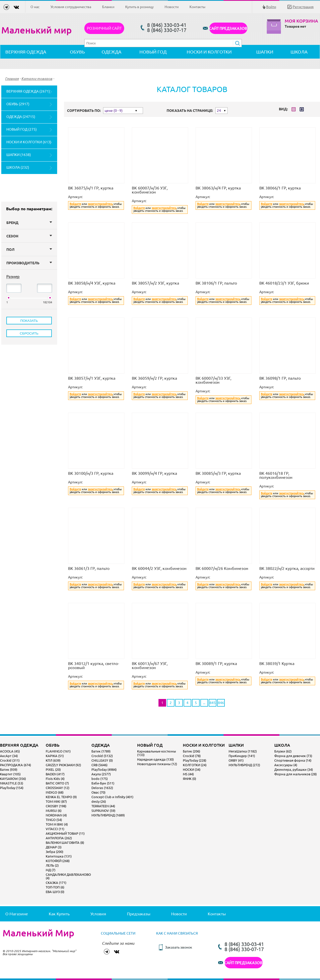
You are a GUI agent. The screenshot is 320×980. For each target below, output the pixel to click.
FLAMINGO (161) (58, 751)
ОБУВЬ (77, 52)
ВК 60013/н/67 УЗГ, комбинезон (150, 666)
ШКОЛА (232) (18, 167)
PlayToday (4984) (104, 769)
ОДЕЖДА (111, 52)
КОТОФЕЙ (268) (58, 861)
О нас (35, 7)
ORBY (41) (236, 760)
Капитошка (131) (59, 856)
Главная (12, 79)
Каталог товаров (37, 79)
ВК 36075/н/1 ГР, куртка (91, 188)
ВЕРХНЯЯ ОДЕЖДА (26, 52)
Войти (271, 7)
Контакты (197, 7)
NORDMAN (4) (56, 815)
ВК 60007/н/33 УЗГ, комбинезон (213, 380)
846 (221, 703)
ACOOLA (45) (10, 751)
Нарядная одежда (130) (155, 759)
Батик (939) (9, 769)
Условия (98, 914)
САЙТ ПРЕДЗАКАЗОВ (228, 28)
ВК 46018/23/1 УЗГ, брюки (284, 283)
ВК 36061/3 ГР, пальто (89, 568)
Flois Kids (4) (55, 779)
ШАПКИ (265, 52)
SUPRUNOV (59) (103, 811)
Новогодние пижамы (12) (157, 764)
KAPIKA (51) (55, 756)
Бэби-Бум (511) (103, 783)
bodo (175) (100, 779)
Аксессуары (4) (286, 765)
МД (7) (51, 870)
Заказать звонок (179, 947)
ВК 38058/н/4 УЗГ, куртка (92, 283)
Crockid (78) (192, 756)
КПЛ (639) (53, 760)
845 (213, 703)
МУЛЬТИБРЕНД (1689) (108, 815)
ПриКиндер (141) (242, 756)
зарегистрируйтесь (100, 204)
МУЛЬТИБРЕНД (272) (244, 765)
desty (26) (99, 801)
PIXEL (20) (53, 769)
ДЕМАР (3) (54, 847)
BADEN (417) (55, 774)
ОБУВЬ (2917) (18, 104)
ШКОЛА (299, 52)
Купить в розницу (139, 7)
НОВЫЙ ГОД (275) (22, 129)
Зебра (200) (54, 852)
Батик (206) (191, 751)
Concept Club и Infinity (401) (112, 797)
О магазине (17, 914)
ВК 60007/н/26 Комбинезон (222, 568)
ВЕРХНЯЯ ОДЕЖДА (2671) (28, 91)
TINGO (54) (54, 820)
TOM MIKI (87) (56, 801)
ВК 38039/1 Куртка (277, 663)
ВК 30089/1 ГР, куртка (216, 663)
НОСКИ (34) (192, 769)
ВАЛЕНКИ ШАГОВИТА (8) (65, 843)
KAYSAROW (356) (13, 779)
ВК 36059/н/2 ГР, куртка (154, 378)
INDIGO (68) (55, 792)
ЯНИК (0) (189, 779)
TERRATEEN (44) (103, 806)
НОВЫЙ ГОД (153, 52)
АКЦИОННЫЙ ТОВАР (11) (65, 833)
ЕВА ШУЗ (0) (55, 892)
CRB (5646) (99, 765)
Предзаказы (139, 914)
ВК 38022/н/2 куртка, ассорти (287, 568)
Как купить (59, 914)
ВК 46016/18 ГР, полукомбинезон (276, 475)
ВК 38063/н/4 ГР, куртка (218, 188)
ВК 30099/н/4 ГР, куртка (154, 473)
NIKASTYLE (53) (12, 783)
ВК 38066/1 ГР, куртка (280, 188)
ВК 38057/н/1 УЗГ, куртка (92, 378)
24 (219, 111)
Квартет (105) (10, 774)
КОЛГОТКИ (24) (195, 765)
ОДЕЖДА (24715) (21, 117)
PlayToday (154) (12, 788)
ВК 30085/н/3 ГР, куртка (218, 473)
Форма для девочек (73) (293, 756)
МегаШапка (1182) (243, 751)
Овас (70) (98, 792)
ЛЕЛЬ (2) (52, 865)
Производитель (29, 263)
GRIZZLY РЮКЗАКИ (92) (63, 765)
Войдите (75, 204)
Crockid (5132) (102, 756)
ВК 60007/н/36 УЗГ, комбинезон (150, 190)
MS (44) (188, 774)
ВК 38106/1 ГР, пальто (216, 283)
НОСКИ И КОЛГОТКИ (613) (29, 142)
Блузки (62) (283, 751)
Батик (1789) (101, 751)
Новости (172, 7)
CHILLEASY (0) (102, 760)
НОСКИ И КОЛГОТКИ (209, 52)
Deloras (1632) (102, 788)
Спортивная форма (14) (293, 760)
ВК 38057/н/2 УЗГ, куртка (155, 283)
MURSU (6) (54, 811)
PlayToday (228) (195, 760)
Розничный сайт (104, 28)
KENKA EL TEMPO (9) (61, 797)
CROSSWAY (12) (58, 788)
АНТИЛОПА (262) (59, 838)
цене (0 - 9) (114, 111)
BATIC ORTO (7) (57, 783)
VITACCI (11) (55, 829)
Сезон (29, 236)
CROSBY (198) (56, 806)
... (204, 703)
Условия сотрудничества (71, 7)
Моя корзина (301, 21)
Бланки (108, 7)
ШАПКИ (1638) (19, 155)
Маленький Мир (38, 933)
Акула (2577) (101, 774)
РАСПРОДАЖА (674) (15, 765)
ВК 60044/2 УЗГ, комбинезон (159, 568)
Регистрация (303, 7)
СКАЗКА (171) (56, 883)
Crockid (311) (10, 760)
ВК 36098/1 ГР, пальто (280, 378)
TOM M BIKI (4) (57, 824)
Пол (29, 250)
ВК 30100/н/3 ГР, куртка (91, 473)
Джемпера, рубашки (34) (294, 769)
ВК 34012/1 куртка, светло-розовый (94, 666)
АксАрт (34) (9, 756)
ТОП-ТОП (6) (55, 887)
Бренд (29, 223)
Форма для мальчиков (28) (295, 774)
